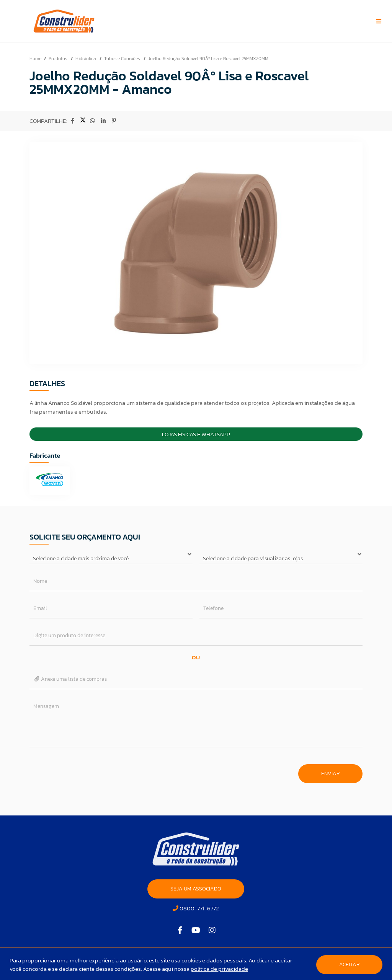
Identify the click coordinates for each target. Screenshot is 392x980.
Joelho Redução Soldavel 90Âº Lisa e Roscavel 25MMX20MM (208, 59)
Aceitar (349, 965)
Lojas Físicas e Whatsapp (196, 434)
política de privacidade (219, 969)
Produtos (58, 59)
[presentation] (88, 770)
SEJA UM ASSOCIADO (196, 889)
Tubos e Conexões (122, 59)
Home (35, 59)
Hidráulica (86, 59)
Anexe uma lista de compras (70, 679)
